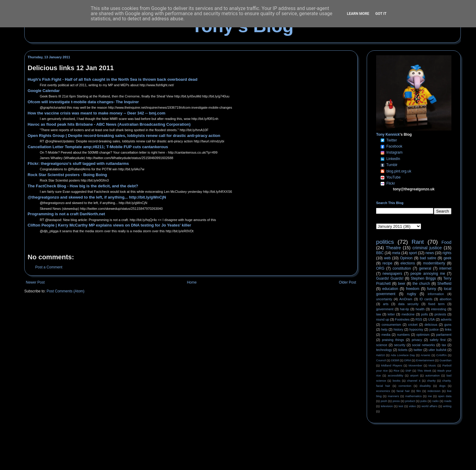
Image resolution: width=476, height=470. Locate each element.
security (400, 345)
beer (402, 284)
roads (448, 401)
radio (435, 401)
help (384, 329)
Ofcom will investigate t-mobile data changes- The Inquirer (83, 102)
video (412, 406)
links (448, 329)
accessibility (395, 375)
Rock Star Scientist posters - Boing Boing (67, 175)
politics (385, 242)
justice (434, 329)
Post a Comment (49, 267)
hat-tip (405, 309)
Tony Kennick (388, 135)
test (401, 406)
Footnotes (402, 319)
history (398, 329)
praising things (393, 340)
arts (386, 304)
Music (432, 365)
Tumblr (392, 165)
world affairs (429, 406)
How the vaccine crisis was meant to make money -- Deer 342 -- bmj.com (97, 113)
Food (446, 242)
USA (431, 319)
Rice (397, 371)
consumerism (391, 325)
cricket (413, 325)
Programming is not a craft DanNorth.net (66, 214)
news (430, 253)
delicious (431, 325)
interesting (439, 309)
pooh (384, 401)
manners (393, 396)
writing (447, 406)
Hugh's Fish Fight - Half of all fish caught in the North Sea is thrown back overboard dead (112, 79)
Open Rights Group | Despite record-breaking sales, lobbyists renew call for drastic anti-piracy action (124, 136)
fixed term (437, 304)
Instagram (394, 152)
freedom (413, 289)
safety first (438, 340)
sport (413, 253)
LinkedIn (393, 159)
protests (440, 314)
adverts (446, 319)
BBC (380, 253)
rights (447, 253)
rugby (412, 294)
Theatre (393, 248)
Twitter (391, 140)
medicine (408, 314)
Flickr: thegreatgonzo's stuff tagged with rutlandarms (78, 163)
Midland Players (392, 365)
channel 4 (414, 381)
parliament (444, 335)
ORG (380, 268)
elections (408, 263)
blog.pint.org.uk (399, 171)
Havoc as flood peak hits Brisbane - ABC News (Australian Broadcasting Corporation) (109, 124)
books (396, 381)
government (385, 309)
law (379, 314)
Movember (415, 365)
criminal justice (427, 248)
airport (414, 375)
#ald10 (381, 355)
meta (396, 253)
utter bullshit (438, 350)
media (386, 335)
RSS (419, 319)
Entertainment (425, 360)
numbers (403, 335)
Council (381, 360)
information (436, 294)
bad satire (428, 258)
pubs (424, 401)
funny (432, 289)
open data (445, 396)
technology (384, 350)
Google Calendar (44, 91)
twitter (418, 350)
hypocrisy (416, 329)
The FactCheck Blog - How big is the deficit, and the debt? (83, 186)
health (420, 309)
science (382, 345)
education (390, 289)
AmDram (406, 299)
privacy (417, 340)
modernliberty (434, 263)
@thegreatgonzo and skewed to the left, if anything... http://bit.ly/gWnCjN (97, 197)
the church (421, 284)
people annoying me (428, 274)
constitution (402, 268)
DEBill (395, 360)
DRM (408, 360)
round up (383, 319)
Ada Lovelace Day (403, 355)
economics (383, 391)
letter (391, 314)
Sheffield (444, 284)
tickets (403, 350)
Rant (418, 242)
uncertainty (384, 299)
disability (425, 386)
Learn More (358, 14)
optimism (423, 335)
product (410, 401)
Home (192, 282)
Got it (381, 14)
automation (432, 375)
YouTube (393, 177)
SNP (408, 371)
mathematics (413, 396)
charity (431, 381)
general (425, 268)
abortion (445, 299)
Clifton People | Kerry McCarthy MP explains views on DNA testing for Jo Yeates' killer (109, 225)
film (419, 391)
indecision (434, 391)
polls (424, 314)
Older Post (347, 282)
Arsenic (426, 355)
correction (405, 386)
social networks (423, 345)
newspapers (392, 274)
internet (445, 268)
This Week (424, 371)
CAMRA (442, 355)
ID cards (426, 299)
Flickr (391, 183)
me (430, 396)
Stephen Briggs (423, 278)
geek (447, 258)
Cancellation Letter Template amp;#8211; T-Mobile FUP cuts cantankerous (98, 147)
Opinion (406, 258)
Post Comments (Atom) (65, 291)
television (387, 406)
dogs (442, 386)
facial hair (403, 391)
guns (448, 325)
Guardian (445, 360)
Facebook (394, 146)
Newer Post (35, 282)
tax (444, 345)
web (387, 258)
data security (408, 304)
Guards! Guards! (390, 278)
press (396, 401)
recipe (388, 263)
